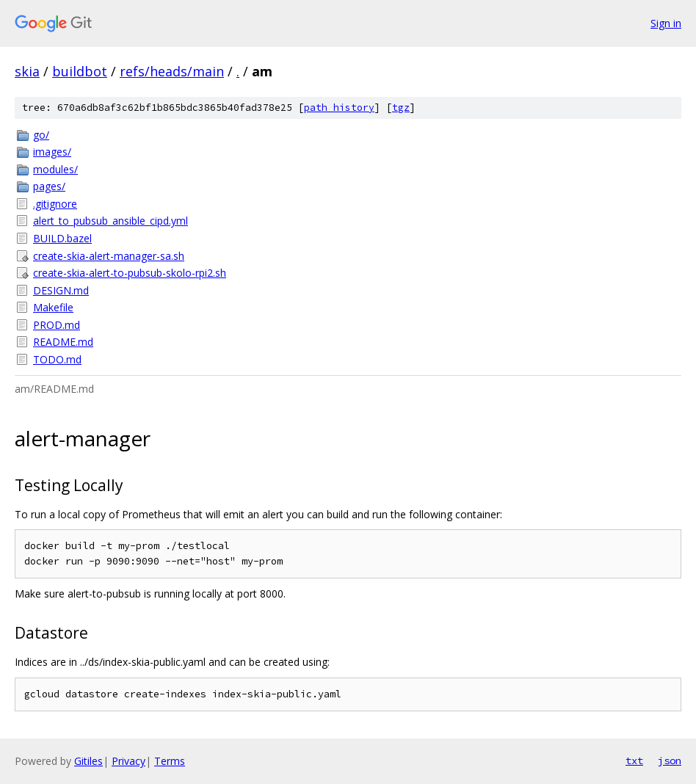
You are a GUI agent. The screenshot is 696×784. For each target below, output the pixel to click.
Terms (170, 761)
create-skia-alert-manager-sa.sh (109, 256)
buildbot (80, 71)
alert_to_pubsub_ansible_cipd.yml (110, 221)
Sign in (666, 23)
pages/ (49, 186)
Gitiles (88, 761)
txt (634, 761)
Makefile (53, 307)
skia (27, 71)
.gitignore (55, 204)
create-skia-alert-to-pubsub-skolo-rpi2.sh (130, 273)
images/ (52, 152)
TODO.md (57, 359)
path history (339, 108)
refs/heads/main (172, 71)
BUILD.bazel (62, 238)
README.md (63, 342)
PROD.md (57, 325)
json (670, 761)
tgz (401, 108)
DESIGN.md (61, 290)
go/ (41, 135)
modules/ (55, 169)
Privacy (128, 761)
